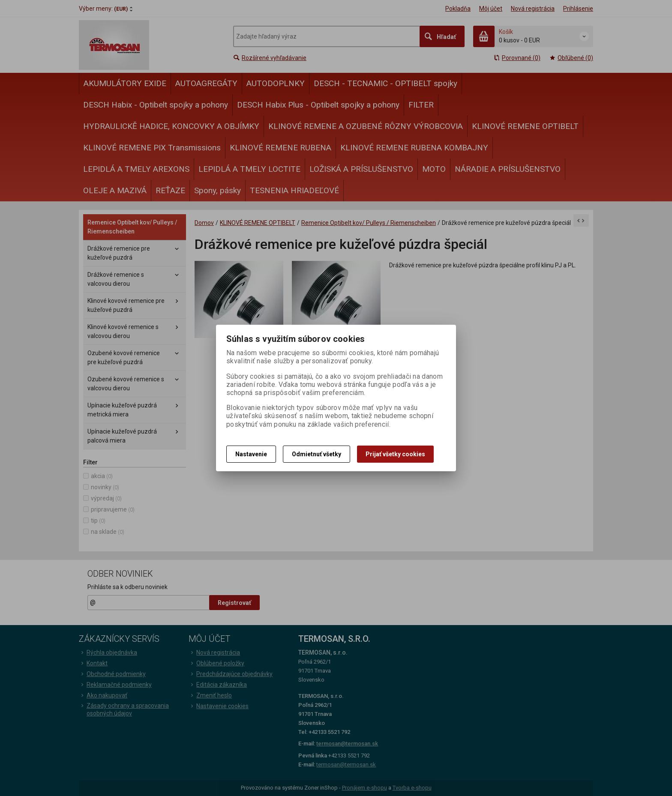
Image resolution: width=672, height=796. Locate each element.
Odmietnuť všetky (316, 454)
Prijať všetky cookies (395, 454)
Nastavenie (251, 454)
